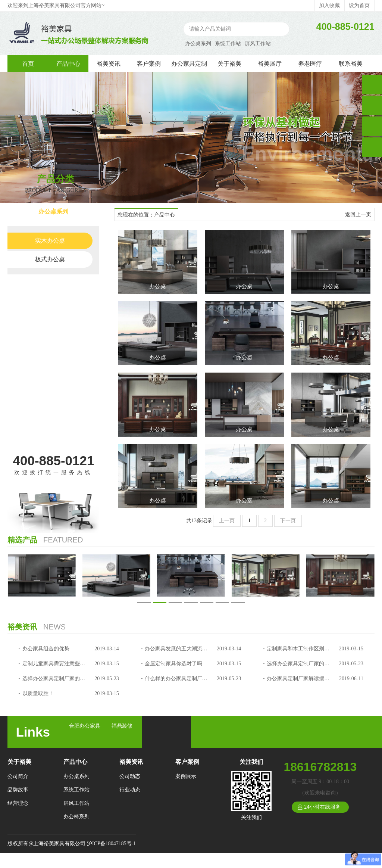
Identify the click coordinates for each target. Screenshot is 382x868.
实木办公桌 (50, 241)
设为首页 (359, 5)
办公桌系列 (198, 43)
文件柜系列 (53, 376)
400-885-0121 (54, 461)
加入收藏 (329, 5)
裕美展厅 (270, 64)
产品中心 (68, 64)
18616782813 (320, 767)
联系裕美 (351, 64)
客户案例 (149, 64)
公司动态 (130, 776)
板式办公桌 (50, 259)
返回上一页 (358, 214)
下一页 (288, 521)
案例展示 (186, 776)
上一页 (227, 521)
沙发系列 (53, 399)
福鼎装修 (122, 726)
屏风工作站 (258, 43)
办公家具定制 (189, 64)
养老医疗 (310, 64)
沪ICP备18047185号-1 (111, 844)
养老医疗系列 (53, 422)
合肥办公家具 (85, 726)
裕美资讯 (109, 64)
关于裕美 (229, 64)
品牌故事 (18, 790)
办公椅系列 (53, 329)
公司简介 (18, 776)
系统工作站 (228, 43)
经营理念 (18, 803)
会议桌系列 (53, 353)
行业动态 (130, 790)
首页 (28, 64)
